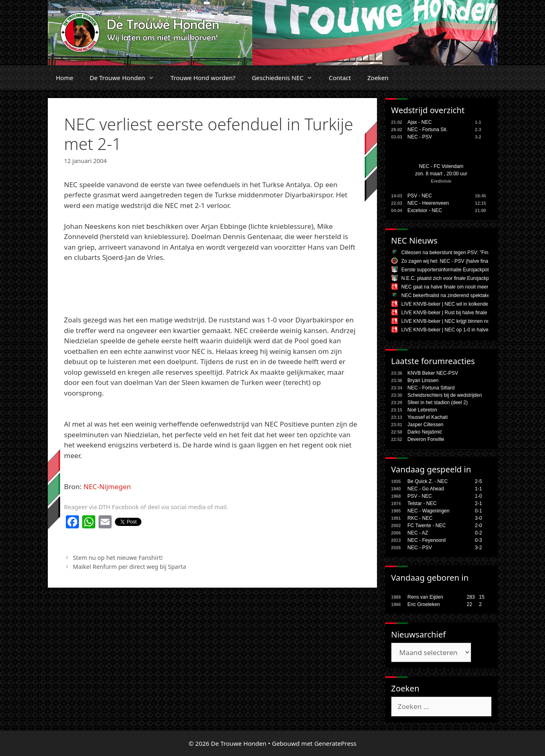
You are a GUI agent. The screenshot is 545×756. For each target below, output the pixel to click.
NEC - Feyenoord (427, 540)
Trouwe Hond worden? (203, 78)
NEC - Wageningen (429, 511)
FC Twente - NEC (427, 526)
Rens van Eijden (425, 597)
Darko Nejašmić (425, 432)
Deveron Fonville (426, 439)
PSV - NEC (420, 196)
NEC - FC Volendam (441, 166)
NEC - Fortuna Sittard (431, 388)
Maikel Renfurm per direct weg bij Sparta (129, 567)
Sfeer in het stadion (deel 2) (438, 403)
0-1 (479, 511)
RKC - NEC (420, 518)
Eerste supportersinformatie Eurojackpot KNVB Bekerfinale (465, 270)
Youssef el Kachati (428, 417)
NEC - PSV (420, 137)
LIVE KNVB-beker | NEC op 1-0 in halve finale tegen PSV (464, 330)
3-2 (479, 548)
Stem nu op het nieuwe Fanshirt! (118, 558)
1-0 (479, 496)
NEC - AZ (418, 533)
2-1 (479, 503)
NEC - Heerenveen (428, 203)
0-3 (479, 540)
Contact (340, 78)
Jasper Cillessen (426, 425)
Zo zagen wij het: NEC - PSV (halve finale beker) (454, 261)
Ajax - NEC (420, 122)
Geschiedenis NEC (286, 78)
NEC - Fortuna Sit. (428, 130)
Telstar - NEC (422, 503)
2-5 (479, 481)
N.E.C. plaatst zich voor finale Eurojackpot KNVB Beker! (462, 278)
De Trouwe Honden (126, 78)
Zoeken (378, 78)
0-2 (479, 533)
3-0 (479, 518)
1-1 (479, 489)
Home (65, 78)
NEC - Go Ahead (426, 489)
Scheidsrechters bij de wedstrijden (445, 395)
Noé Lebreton (423, 410)
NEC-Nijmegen (107, 486)
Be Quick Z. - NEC (428, 481)
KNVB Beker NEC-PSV (433, 373)
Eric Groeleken (424, 604)
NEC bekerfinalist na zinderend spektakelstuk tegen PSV (463, 295)
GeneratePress (335, 743)
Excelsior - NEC (425, 210)
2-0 (479, 526)
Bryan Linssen (423, 380)
